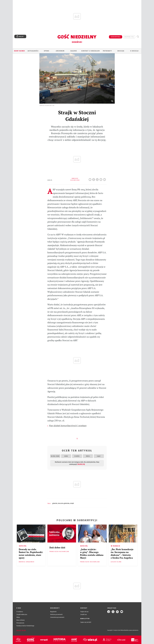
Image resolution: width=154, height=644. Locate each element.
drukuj (101, 179)
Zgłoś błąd (21, 630)
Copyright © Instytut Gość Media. (116, 630)
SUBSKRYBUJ (116, 37)
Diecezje (121, 51)
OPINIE (47, 51)
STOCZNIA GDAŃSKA (64, 503)
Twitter (98, 179)
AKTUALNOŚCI (33, 51)
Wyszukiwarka (138, 37)
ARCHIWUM (60, 51)
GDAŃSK (55, 503)
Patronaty (107, 51)
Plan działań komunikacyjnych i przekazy (68, 426)
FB (94, 179)
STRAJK (72, 503)
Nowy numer (19, 51)
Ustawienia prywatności (57, 617)
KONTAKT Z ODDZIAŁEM (90, 51)
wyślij (105, 179)
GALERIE (74, 51)
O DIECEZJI (134, 51)
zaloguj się (129, 37)
